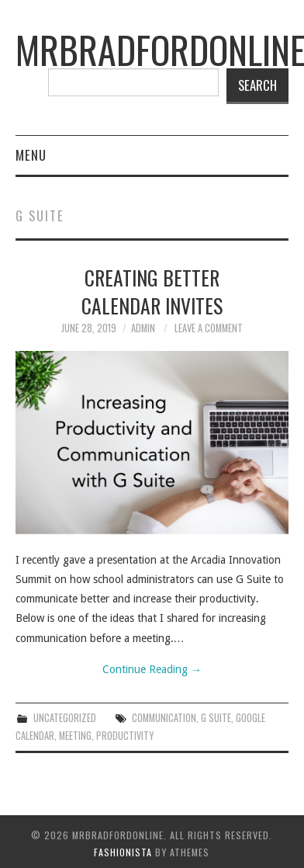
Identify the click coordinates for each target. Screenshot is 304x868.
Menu (31, 155)
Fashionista (123, 852)
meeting (75, 736)
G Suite (216, 718)
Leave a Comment (209, 328)
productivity (125, 736)
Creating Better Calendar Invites (152, 291)
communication (164, 718)
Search (257, 85)
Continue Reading (152, 669)
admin (143, 328)
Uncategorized (65, 718)
